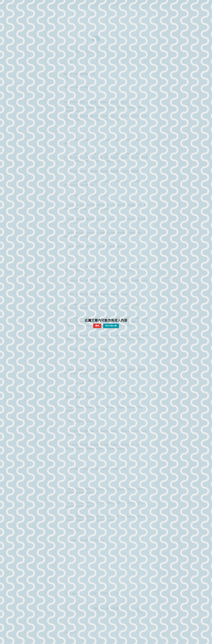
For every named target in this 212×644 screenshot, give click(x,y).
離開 (97, 326)
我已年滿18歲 (111, 326)
